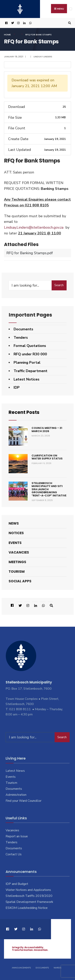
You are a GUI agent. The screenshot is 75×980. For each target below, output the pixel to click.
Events (15, 543)
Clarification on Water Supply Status (47, 457)
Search (59, 285)
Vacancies (19, 552)
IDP (17, 387)
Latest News (15, 771)
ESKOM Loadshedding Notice (27, 908)
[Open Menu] (71, 9)
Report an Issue (17, 836)
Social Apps (20, 581)
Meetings (17, 562)
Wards (57, 968)
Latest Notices (26, 379)
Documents (23, 329)
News (14, 523)
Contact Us (14, 854)
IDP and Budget (17, 884)
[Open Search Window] (69, 23)
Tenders (21, 338)
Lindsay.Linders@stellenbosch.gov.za (34, 227)
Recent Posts (25, 412)
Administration (16, 795)
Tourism (17, 571)
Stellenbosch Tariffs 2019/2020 (29, 896)
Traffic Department (30, 371)
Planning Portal (27, 363)
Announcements (21, 968)
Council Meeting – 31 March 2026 (47, 429)
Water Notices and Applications (28, 890)
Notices (16, 533)
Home (7, 35)
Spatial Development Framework (29, 902)
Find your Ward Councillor (23, 801)
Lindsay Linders (43, 57)
